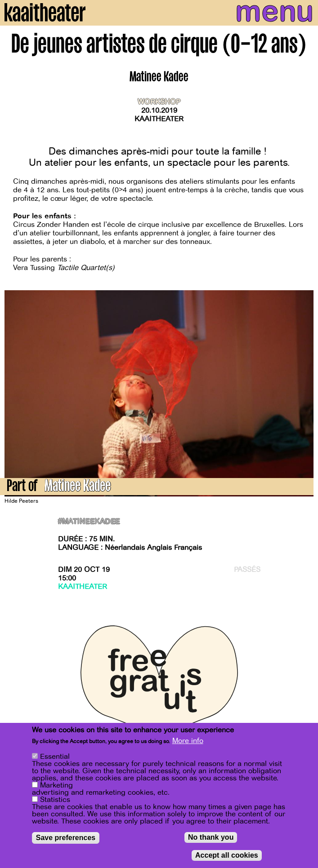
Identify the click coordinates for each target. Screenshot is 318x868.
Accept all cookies (227, 855)
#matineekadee (89, 522)
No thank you (211, 837)
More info (188, 741)
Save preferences (66, 838)
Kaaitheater (159, 119)
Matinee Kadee (78, 487)
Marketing (56, 785)
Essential (55, 757)
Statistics (55, 800)
